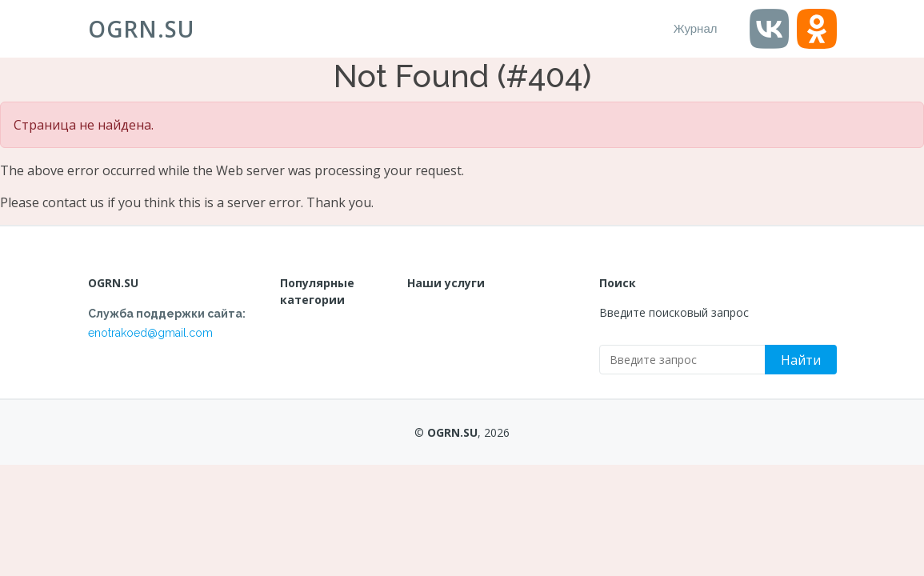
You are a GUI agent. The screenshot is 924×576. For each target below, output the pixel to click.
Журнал (696, 28)
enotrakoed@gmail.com (150, 333)
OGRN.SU (141, 29)
